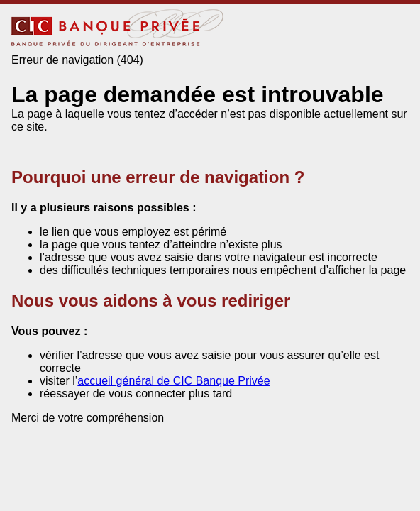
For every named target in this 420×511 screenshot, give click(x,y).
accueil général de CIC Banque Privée (173, 381)
